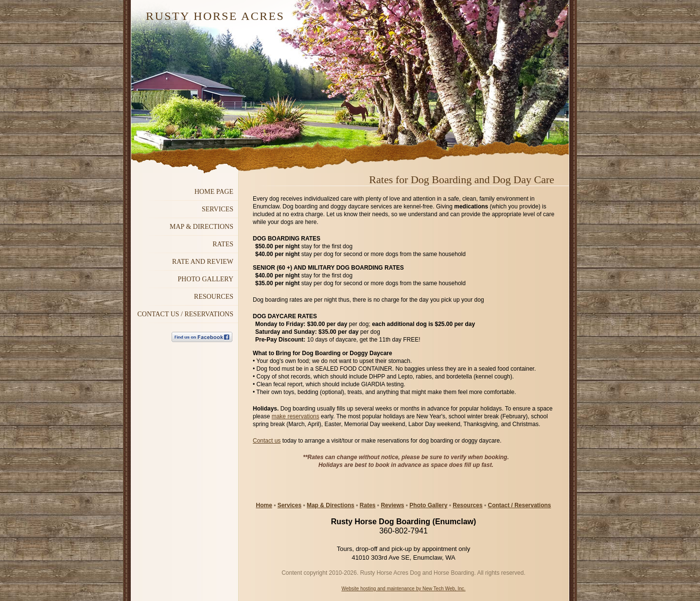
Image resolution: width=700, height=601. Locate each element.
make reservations (296, 416)
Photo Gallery (428, 505)
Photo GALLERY (206, 279)
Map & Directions (331, 505)
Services (218, 209)
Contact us (267, 441)
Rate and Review (203, 262)
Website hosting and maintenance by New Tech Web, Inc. (403, 589)
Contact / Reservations (519, 505)
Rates (223, 244)
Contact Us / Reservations (185, 314)
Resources (467, 505)
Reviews (392, 505)
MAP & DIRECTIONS (201, 227)
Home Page (214, 192)
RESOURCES (214, 297)
